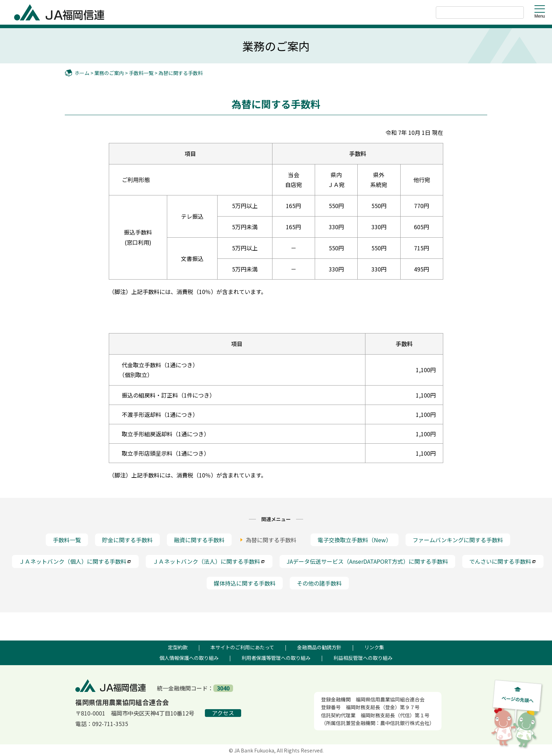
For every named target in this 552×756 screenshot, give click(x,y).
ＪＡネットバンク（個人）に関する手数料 (75, 561)
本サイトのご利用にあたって (242, 647)
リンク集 (374, 647)
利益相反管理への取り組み (363, 657)
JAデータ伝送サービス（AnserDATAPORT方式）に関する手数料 (367, 561)
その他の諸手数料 (319, 583)
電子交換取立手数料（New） (355, 540)
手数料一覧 (141, 73)
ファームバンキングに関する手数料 (458, 540)
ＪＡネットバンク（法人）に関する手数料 (209, 561)
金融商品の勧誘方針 (319, 647)
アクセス (223, 712)
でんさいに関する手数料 (503, 561)
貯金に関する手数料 (127, 540)
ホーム (82, 73)
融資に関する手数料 (199, 540)
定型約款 (178, 647)
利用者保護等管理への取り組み (276, 657)
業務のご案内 (109, 73)
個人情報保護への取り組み (189, 657)
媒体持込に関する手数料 (245, 583)
